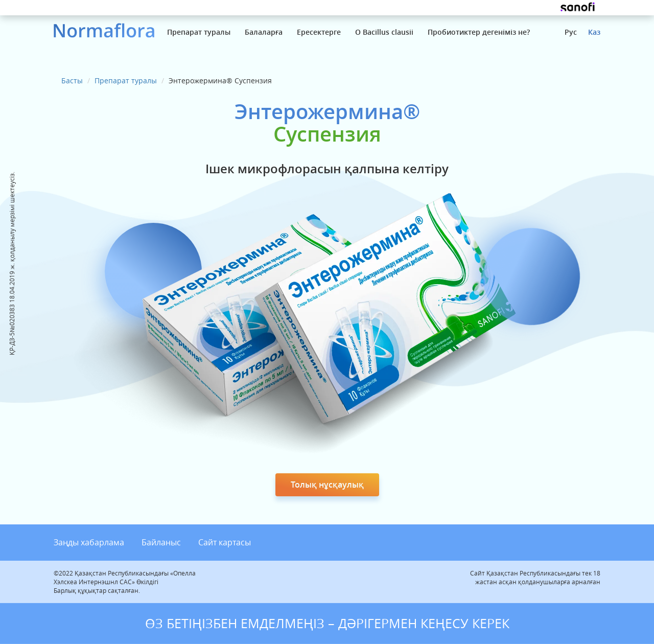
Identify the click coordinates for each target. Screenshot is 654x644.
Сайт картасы (225, 542)
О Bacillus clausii (384, 32)
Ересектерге (319, 32)
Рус (571, 32)
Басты (72, 80)
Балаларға (264, 32)
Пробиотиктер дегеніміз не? (479, 32)
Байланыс (161, 542)
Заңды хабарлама (89, 542)
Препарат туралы (199, 32)
